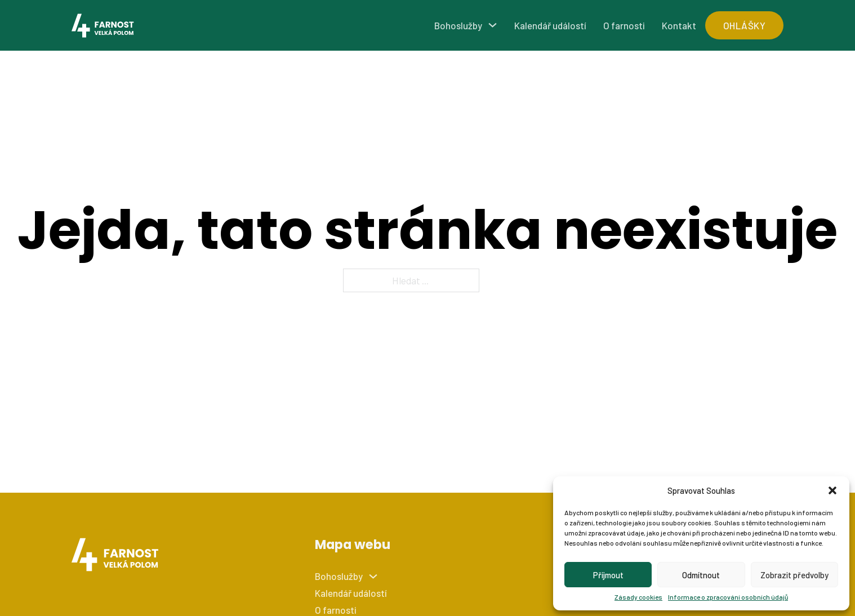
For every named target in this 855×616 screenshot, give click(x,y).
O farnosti (624, 25)
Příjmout (608, 575)
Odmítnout (701, 575)
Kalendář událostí (550, 25)
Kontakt (679, 25)
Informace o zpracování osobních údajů (728, 597)
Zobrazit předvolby (794, 575)
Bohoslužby (458, 25)
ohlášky (745, 25)
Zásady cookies (638, 597)
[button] (832, 490)
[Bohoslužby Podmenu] (493, 25)
